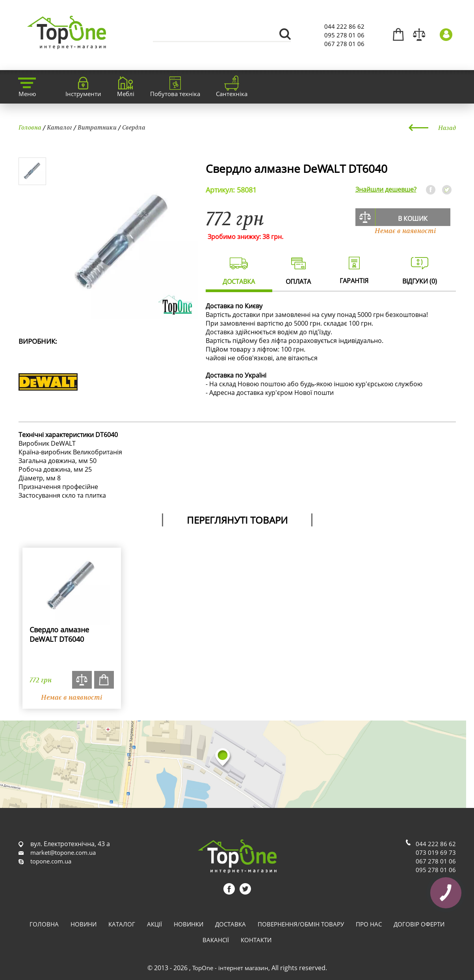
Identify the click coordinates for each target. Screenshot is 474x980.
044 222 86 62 (344, 26)
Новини (84, 924)
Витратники (97, 127)
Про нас (369, 924)
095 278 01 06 (344, 35)
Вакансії (216, 940)
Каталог (59, 127)
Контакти (256, 940)
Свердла (134, 127)
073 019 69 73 (436, 852)
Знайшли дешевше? (386, 189)
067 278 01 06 (344, 44)
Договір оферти (419, 924)
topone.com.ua (51, 861)
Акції (154, 924)
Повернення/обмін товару (301, 924)
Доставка (230, 924)
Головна (30, 127)
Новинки (189, 924)
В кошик (413, 219)
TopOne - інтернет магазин (230, 968)
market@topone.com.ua (63, 852)
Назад (447, 128)
